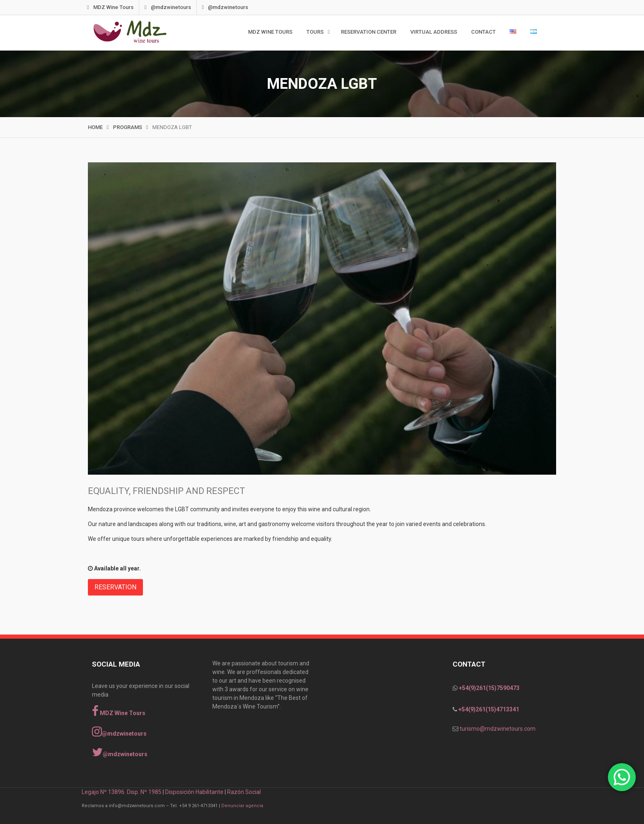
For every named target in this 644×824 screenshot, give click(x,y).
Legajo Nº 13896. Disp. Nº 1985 (122, 792)
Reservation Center (369, 32)
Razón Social (244, 792)
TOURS (315, 32)
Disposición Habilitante (194, 792)
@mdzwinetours (177, 7)
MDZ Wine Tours (120, 7)
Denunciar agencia (242, 806)
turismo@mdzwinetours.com (498, 729)
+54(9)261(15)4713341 (488, 709)
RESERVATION (115, 587)
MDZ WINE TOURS (270, 32)
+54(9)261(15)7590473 (489, 688)
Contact (483, 32)
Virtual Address (434, 32)
